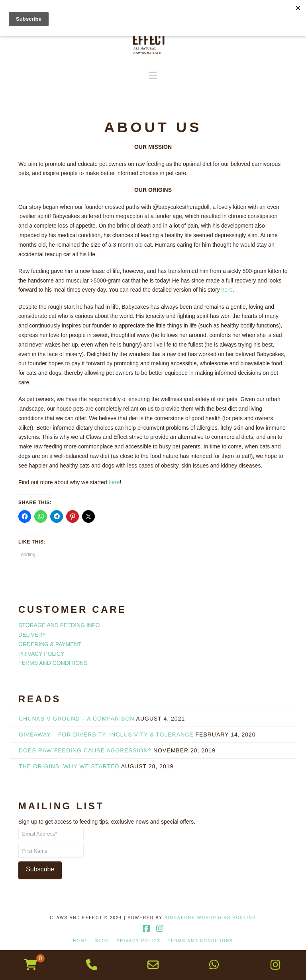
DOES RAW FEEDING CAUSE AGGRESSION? (85, 750)
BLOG (102, 941)
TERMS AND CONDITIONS (53, 663)
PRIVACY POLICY (41, 654)
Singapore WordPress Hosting (210, 918)
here (227, 290)
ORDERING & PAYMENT (50, 644)
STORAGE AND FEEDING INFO (59, 625)
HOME (80, 941)
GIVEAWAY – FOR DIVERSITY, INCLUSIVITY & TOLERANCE (106, 735)
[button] (153, 75)
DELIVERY (32, 635)
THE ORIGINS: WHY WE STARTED (69, 766)
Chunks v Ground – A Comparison (76, 719)
